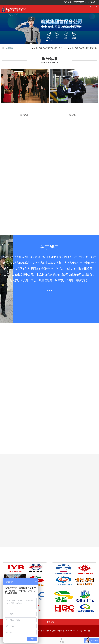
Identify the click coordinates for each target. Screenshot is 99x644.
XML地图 (88, 631)
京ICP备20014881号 (74, 631)
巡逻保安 (73, 115)
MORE (49, 291)
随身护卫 (24, 115)
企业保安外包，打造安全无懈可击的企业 (51, 48)
